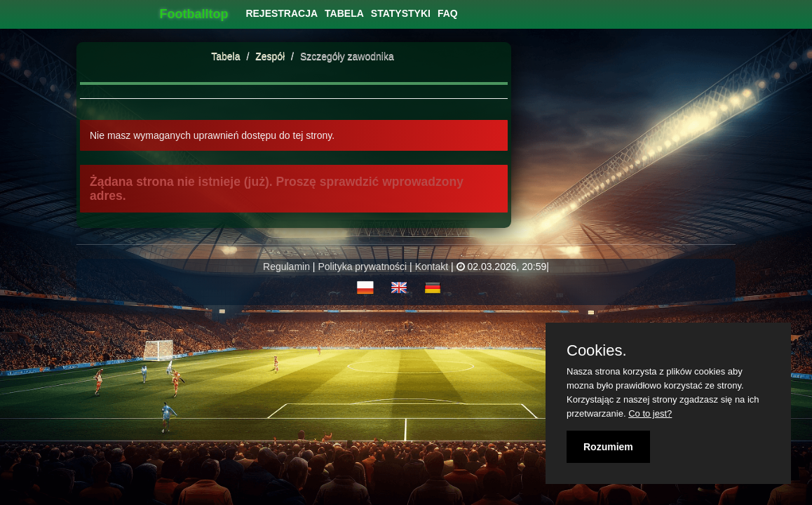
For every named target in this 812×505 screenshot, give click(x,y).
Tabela (225, 56)
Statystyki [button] (401, 13)
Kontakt (432, 267)
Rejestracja (282, 13)
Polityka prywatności (362, 267)
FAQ (448, 13)
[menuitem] (282, 13)
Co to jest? (650, 413)
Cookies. (597, 351)
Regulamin (286, 267)
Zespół (271, 56)
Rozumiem (608, 447)
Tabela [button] (344, 13)
